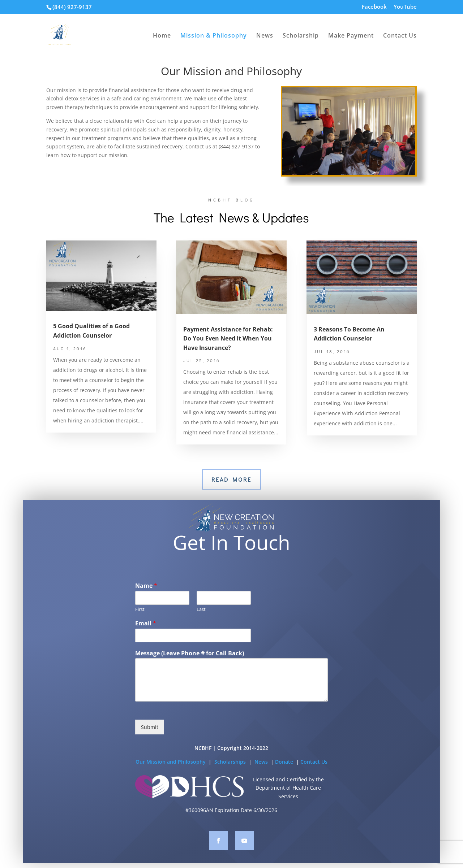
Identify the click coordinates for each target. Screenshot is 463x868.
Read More (231, 479)
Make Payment (351, 36)
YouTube (405, 7)
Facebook (374, 7)
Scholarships (231, 774)
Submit (150, 739)
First (140, 621)
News (265, 36)
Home (162, 36)
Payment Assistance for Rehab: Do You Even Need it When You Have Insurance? (228, 338)
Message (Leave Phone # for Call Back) (190, 665)
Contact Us (400, 36)
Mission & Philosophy (214, 36)
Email (146, 635)
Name (146, 598)
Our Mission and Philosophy (171, 774)
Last (201, 621)
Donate (285, 774)
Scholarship (301, 36)
